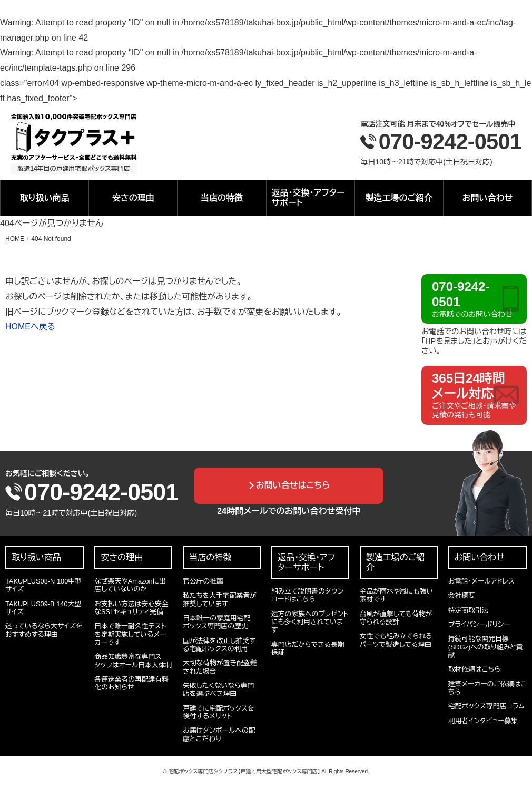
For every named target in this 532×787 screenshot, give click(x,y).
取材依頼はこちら (474, 669)
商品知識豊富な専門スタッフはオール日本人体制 (133, 660)
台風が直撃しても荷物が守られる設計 (396, 618)
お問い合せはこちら (293, 485)
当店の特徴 (222, 198)
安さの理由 (133, 198)
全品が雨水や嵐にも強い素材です (396, 595)
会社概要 (462, 595)
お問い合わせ (488, 198)
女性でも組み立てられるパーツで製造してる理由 (396, 640)
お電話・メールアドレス (481, 581)
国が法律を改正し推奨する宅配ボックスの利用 (219, 645)
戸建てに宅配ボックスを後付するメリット (218, 712)
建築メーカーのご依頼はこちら (487, 688)
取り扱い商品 (44, 198)
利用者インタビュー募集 (483, 721)
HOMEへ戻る (30, 327)
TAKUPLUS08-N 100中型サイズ (43, 585)
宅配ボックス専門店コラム (486, 706)
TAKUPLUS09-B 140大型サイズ (43, 608)
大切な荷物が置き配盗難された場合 (220, 667)
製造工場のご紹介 (399, 198)
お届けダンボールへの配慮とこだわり (219, 734)
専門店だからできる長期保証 (308, 648)
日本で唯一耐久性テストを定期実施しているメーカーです (130, 634)
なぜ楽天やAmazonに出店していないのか (130, 585)
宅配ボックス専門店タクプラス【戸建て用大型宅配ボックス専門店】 (244, 771)
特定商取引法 (469, 610)
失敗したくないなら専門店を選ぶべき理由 (218, 689)
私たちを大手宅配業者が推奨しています (220, 599)
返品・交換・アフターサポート (308, 198)
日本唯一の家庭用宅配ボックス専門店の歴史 (216, 622)
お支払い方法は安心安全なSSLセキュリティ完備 (131, 608)
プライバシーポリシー (479, 624)
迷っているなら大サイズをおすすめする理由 (44, 630)
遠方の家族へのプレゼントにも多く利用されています (310, 622)
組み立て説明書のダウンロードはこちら (308, 595)
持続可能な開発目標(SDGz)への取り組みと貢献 (486, 647)
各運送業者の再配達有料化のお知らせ (131, 683)
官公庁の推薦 (203, 581)
